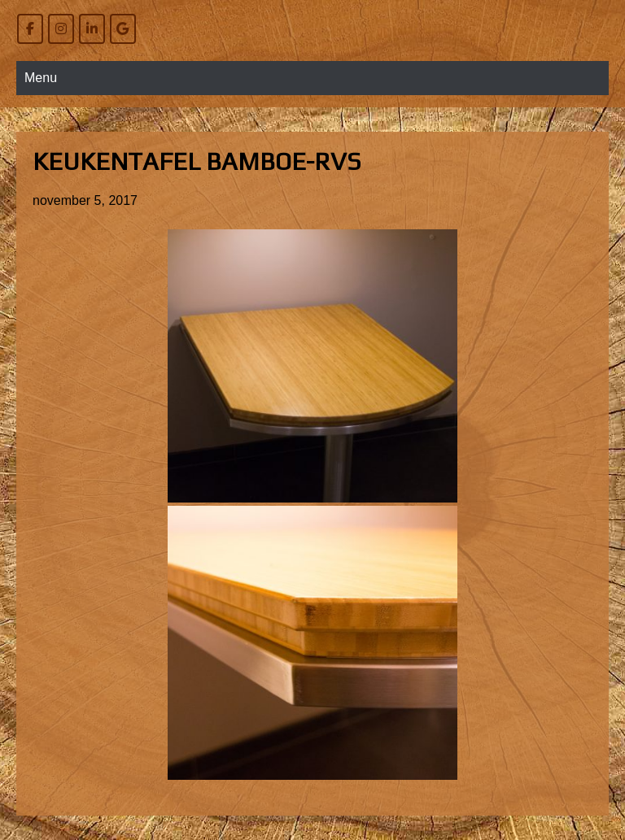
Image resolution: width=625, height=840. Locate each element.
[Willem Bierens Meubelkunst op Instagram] (61, 29)
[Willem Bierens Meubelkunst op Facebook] (30, 29)
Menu (41, 78)
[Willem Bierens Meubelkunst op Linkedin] (92, 29)
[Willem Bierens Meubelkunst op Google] (123, 29)
